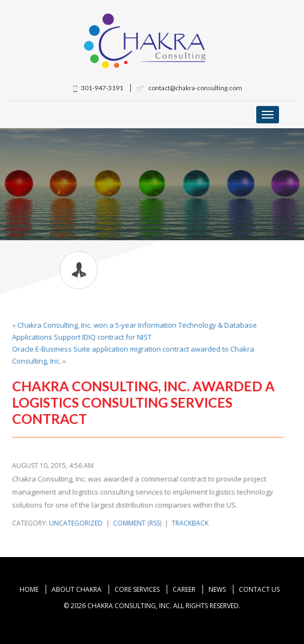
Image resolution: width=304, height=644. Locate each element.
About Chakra (77, 589)
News (217, 589)
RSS (154, 523)
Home (29, 589)
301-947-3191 (98, 88)
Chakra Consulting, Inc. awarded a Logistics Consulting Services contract (143, 402)
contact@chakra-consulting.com (189, 88)
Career (184, 589)
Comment (129, 523)
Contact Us (259, 589)
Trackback (190, 523)
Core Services (137, 589)
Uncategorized (76, 523)
